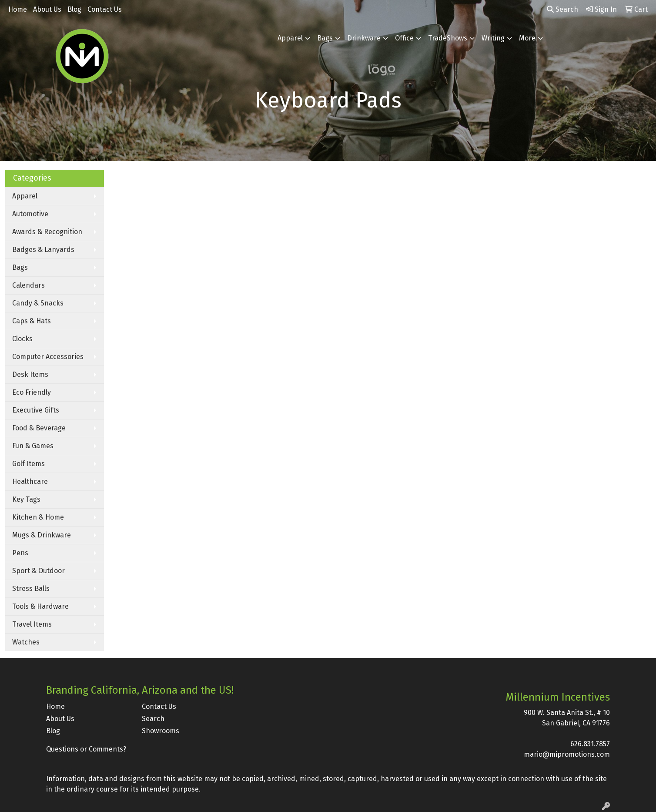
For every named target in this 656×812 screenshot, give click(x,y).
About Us (47, 9)
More (527, 38)
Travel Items (32, 624)
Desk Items (30, 374)
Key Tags (26, 499)
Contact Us (105, 9)
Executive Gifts (36, 410)
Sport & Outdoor (38, 571)
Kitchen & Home (38, 517)
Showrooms (161, 731)
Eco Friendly (32, 392)
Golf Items (28, 464)
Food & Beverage (39, 428)
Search (562, 9)
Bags (325, 38)
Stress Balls (31, 589)
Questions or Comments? (86, 749)
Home (18, 9)
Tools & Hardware (40, 606)
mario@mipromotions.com (567, 754)
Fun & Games (33, 446)
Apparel (290, 38)
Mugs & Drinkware (42, 535)
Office (404, 38)
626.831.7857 (590, 744)
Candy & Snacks (38, 303)
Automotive (30, 214)
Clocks (22, 339)
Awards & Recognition (47, 232)
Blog (74, 9)
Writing (493, 38)
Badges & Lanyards (43, 250)
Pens (20, 553)
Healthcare (30, 481)
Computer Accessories (48, 357)
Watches (26, 642)
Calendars (28, 285)
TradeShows (448, 38)
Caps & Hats (32, 321)
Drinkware (364, 38)
